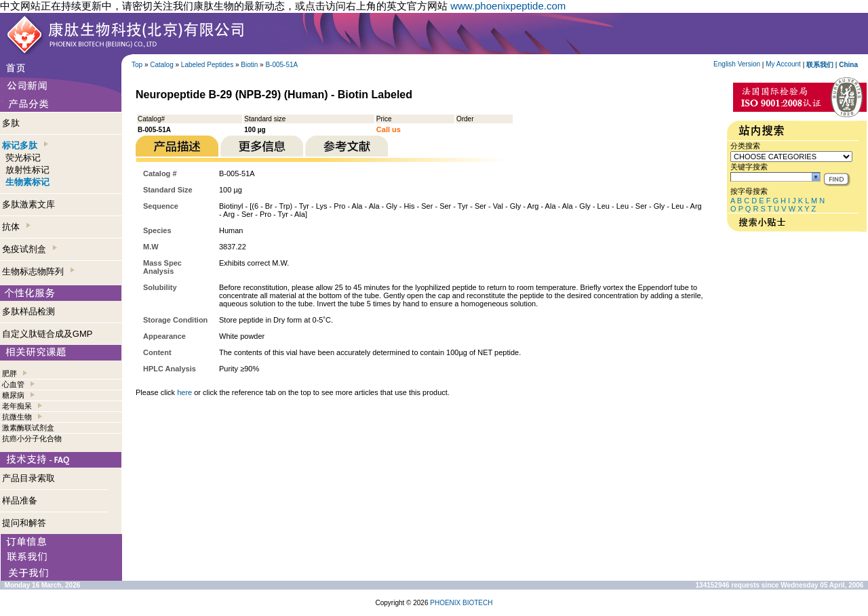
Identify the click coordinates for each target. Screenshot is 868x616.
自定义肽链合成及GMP (47, 334)
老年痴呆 (17, 406)
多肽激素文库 (28, 204)
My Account (783, 64)
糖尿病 (13, 395)
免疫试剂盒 (29, 249)
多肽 (11, 123)
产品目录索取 (28, 478)
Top (137, 65)
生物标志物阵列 (38, 271)
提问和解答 (24, 523)
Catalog (161, 65)
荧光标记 (23, 158)
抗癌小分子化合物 (32, 438)
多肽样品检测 (28, 311)
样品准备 (20, 500)
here (184, 392)
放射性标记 (27, 170)
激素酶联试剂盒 (28, 428)
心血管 (13, 384)
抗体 (16, 227)
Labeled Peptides (207, 65)
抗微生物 (17, 417)
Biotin (249, 65)
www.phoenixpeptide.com (508, 6)
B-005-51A (281, 65)
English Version (737, 64)
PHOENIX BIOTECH (461, 603)
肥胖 (9, 373)
